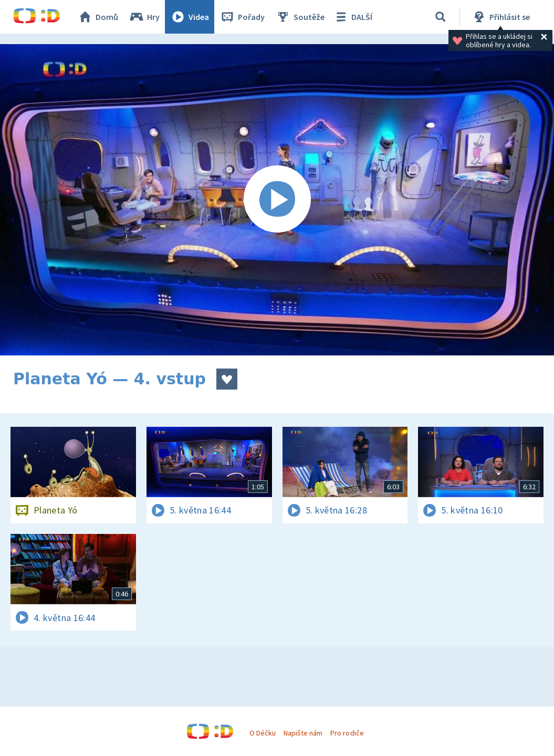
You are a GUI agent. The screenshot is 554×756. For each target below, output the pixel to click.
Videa (190, 17)
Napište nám (303, 733)
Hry (144, 17)
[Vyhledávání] (441, 17)
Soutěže (300, 17)
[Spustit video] (277, 200)
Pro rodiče (347, 733)
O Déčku (263, 733)
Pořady (242, 17)
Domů (98, 17)
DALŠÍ (353, 17)
